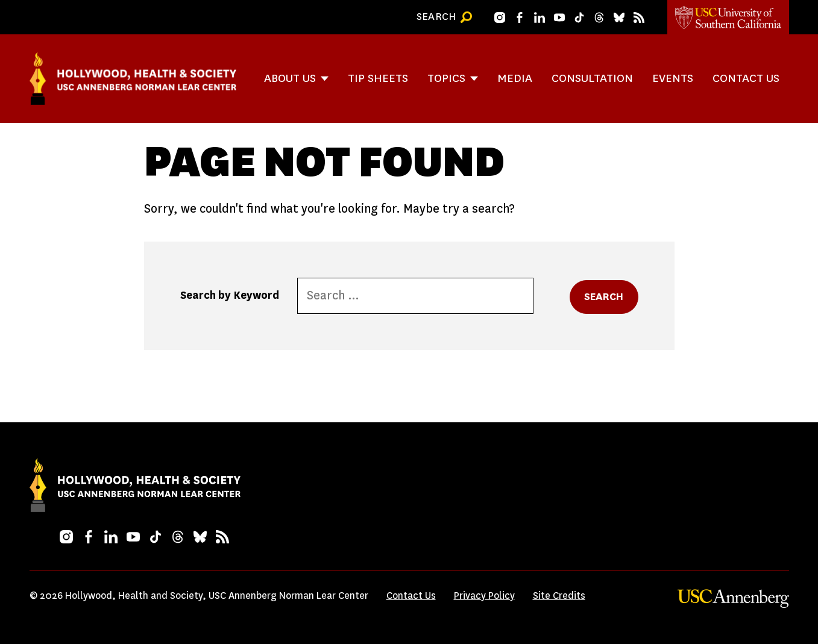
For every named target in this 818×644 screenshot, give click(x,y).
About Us (290, 78)
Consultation (592, 78)
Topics (446, 78)
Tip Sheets (378, 78)
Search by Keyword (230, 295)
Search (604, 297)
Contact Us (746, 78)
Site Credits (559, 596)
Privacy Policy (484, 596)
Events (673, 78)
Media (515, 78)
